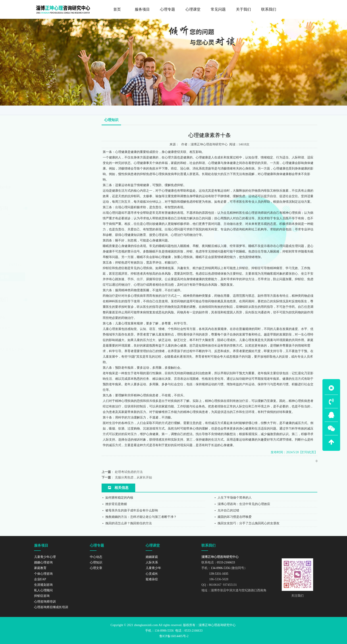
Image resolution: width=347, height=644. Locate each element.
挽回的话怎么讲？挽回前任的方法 (129, 523)
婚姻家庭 (152, 557)
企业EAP (39, 142)
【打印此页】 (308, 452)
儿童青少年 (153, 568)
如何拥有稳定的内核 (119, 498)
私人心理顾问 (42, 160)
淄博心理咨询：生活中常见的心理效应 (244, 504)
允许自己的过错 (228, 510)
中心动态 (96, 557)
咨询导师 (289, 109)
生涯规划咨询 (42, 151)
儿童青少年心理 (44, 106)
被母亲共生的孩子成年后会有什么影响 (132, 510)
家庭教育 (39, 124)
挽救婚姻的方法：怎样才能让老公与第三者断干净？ (141, 517)
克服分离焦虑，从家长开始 (133, 477)
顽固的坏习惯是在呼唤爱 (235, 517)
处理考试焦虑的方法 (129, 472)
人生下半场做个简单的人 (235, 498)
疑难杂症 (152, 579)
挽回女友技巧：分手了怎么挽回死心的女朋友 (249, 523)
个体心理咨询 (42, 133)
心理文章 (96, 568)
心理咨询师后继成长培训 (50, 187)
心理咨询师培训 (44, 178)
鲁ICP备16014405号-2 (174, 636)
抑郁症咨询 (41, 169)
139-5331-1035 (45, 333)
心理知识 (307, 109)
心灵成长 (152, 574)
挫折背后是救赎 (116, 504)
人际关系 (152, 562)
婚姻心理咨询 (42, 115)
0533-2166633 (46, 323)
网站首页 (271, 109)
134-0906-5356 (46, 328)
